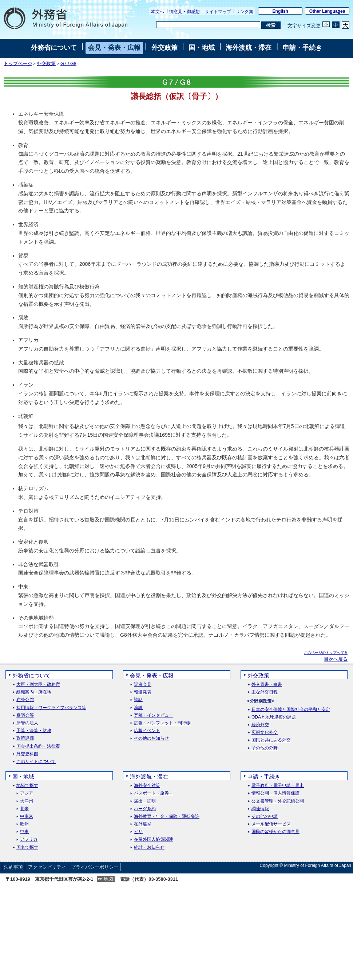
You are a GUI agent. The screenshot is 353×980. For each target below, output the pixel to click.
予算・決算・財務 (34, 731)
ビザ (138, 832)
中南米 (27, 817)
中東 (24, 832)
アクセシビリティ (47, 867)
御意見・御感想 (185, 12)
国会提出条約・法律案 (38, 746)
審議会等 (25, 715)
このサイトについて (36, 762)
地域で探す (27, 786)
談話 (138, 700)
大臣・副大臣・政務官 (38, 685)
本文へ (158, 12)
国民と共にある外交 (271, 740)
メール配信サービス (271, 824)
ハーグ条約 (145, 809)
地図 (108, 879)
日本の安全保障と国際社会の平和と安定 (291, 710)
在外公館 (25, 700)
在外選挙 (143, 824)
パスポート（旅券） (154, 793)
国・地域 (202, 48)
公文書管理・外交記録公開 (278, 801)
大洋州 (27, 801)
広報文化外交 (265, 733)
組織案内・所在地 (34, 692)
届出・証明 (145, 801)
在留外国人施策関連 (154, 839)
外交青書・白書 (267, 685)
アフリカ (29, 839)
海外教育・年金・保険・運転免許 (167, 817)
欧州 (24, 824)
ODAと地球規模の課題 (274, 717)
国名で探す (27, 847)
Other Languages (327, 11)
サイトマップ (218, 12)
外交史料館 (27, 754)
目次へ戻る (336, 659)
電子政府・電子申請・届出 (278, 786)
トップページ (18, 64)
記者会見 (143, 685)
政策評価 (25, 738)
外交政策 (164, 48)
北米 (24, 809)
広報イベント (147, 731)
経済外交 (260, 725)
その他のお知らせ (151, 738)
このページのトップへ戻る (326, 653)
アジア (27, 793)
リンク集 (245, 12)
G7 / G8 (68, 64)
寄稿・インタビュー (154, 715)
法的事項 (13, 867)
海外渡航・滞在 (249, 48)
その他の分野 (265, 748)
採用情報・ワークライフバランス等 (51, 708)
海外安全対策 (147, 786)
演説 (138, 708)
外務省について (54, 48)
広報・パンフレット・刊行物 (162, 723)
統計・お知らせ (149, 847)
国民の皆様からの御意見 (275, 832)
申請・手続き (302, 48)
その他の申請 (265, 817)
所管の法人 (27, 723)
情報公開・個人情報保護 (275, 793)
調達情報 (260, 809)
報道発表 (143, 692)
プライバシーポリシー (95, 867)
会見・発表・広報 (114, 48)
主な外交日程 (265, 692)
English (280, 11)
